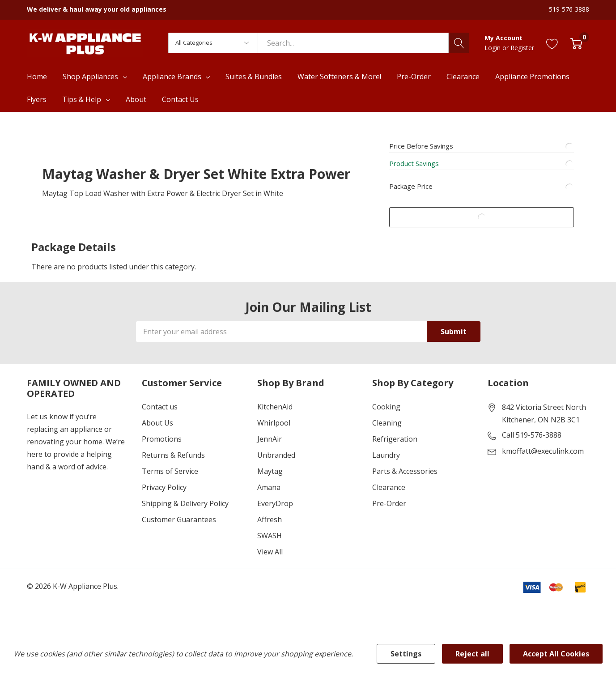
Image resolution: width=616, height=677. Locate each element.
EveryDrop (275, 504)
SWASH (270, 536)
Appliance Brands (172, 77)
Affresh (270, 520)
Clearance (389, 488)
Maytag (270, 472)
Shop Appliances (90, 77)
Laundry (386, 456)
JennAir (270, 440)
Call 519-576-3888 (532, 436)
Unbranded (276, 456)
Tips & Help (82, 99)
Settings (406, 654)
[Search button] (459, 43)
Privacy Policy (164, 488)
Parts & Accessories (405, 472)
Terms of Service (170, 472)
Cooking (386, 408)
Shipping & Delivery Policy (185, 504)
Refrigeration (395, 440)
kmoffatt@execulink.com (543, 452)
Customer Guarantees (179, 520)
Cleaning (387, 424)
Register (522, 48)
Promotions (162, 440)
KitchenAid (275, 408)
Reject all (472, 654)
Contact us (160, 408)
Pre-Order (389, 504)
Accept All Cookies (556, 654)
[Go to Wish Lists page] (552, 43)
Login (493, 48)
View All (270, 553)
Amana (269, 488)
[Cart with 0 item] (576, 43)
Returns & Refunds (173, 456)
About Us (157, 424)
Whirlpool (274, 424)
